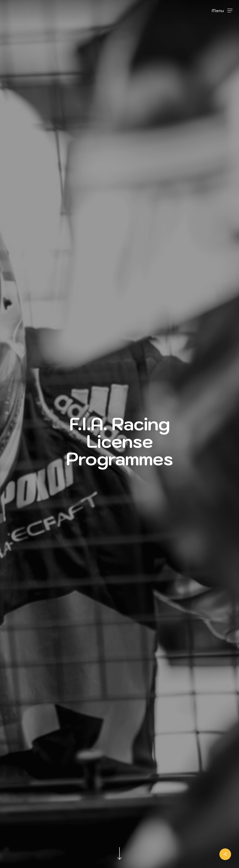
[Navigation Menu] (222, 10)
